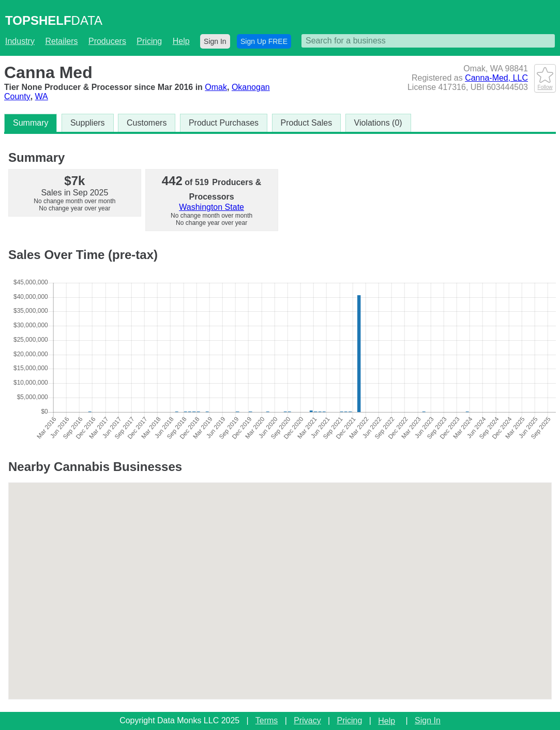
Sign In (215, 41)
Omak (216, 87)
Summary (31, 123)
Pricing (149, 41)
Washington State (211, 207)
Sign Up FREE (264, 41)
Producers (107, 41)
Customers (147, 123)
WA (42, 96)
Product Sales (307, 123)
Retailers (61, 41)
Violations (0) (378, 123)
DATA (54, 20)
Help (181, 41)
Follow (545, 84)
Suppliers (88, 123)
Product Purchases (224, 123)
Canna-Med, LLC (496, 78)
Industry (20, 41)
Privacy (307, 720)
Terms (267, 720)
